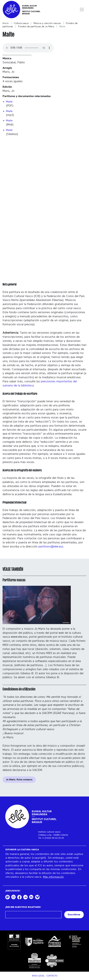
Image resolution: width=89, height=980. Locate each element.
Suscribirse (74, 915)
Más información (53, 877)
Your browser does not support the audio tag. (28, 48)
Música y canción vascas (47, 23)
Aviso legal (38, 976)
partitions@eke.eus (51, 547)
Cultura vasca (21, 23)
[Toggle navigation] (82, 10)
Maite (9, 102)
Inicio (6, 23)
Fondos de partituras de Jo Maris (36, 27)
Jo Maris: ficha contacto (19, 780)
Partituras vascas (14, 580)
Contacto (52, 976)
